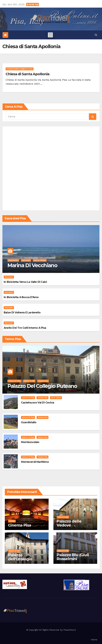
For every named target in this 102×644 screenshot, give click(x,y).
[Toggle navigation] (50, 35)
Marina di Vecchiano (32, 265)
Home (94, 640)
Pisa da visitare (40, 260)
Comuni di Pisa (14, 381)
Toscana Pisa (43, 381)
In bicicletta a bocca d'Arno (21, 297)
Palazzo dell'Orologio (20, 557)
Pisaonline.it (70, 630)
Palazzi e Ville (29, 381)
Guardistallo (29, 422)
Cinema (12, 521)
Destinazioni (13, 260)
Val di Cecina (56, 398)
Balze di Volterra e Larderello (22, 313)
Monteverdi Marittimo (35, 462)
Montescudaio (30, 442)
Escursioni (26, 260)
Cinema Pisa (20, 525)
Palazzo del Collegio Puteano (42, 386)
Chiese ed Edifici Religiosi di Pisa (20, 69)
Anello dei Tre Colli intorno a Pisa (25, 328)
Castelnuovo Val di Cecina (38, 403)
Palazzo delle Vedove (69, 523)
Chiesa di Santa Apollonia (28, 74)
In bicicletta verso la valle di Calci (25, 282)
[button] (96, 35)
